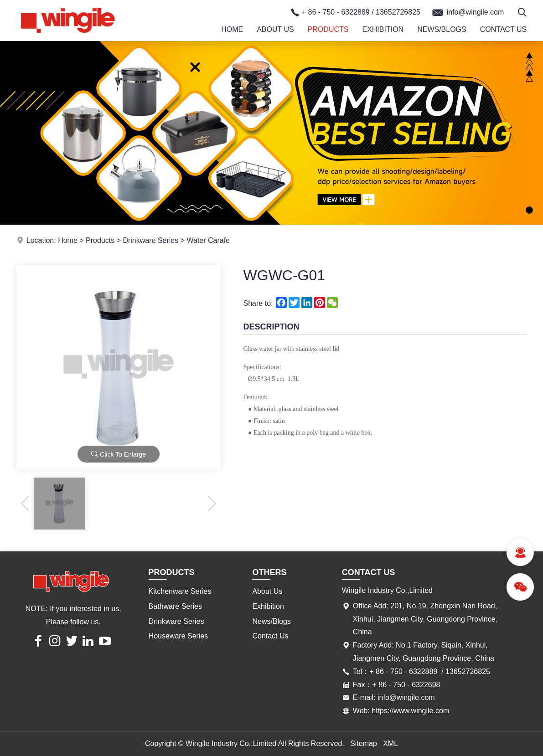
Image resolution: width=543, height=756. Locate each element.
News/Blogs (442, 29)
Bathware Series (175, 606)
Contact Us (504, 29)
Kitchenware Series (180, 591)
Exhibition (383, 29)
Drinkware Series (150, 240)
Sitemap (364, 743)
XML (390, 743)
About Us (275, 29)
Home (232, 29)
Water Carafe (208, 240)
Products (328, 29)
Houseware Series (178, 636)
